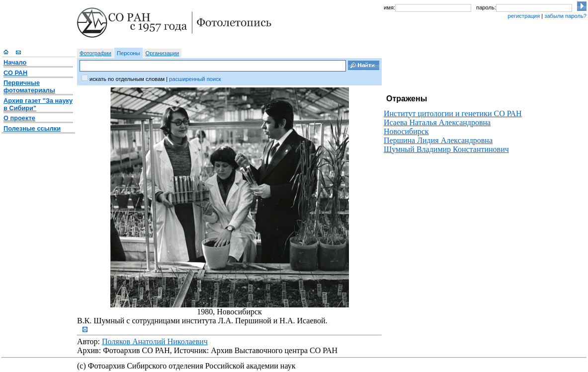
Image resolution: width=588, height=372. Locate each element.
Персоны (128, 53)
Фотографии (95, 53)
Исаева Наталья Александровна (437, 122)
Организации (163, 53)
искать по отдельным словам (127, 79)
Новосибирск (406, 131)
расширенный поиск (195, 79)
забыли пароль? (565, 16)
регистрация (524, 16)
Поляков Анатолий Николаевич (155, 341)
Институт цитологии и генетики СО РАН (453, 113)
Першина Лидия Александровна (438, 140)
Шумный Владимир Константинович (446, 149)
